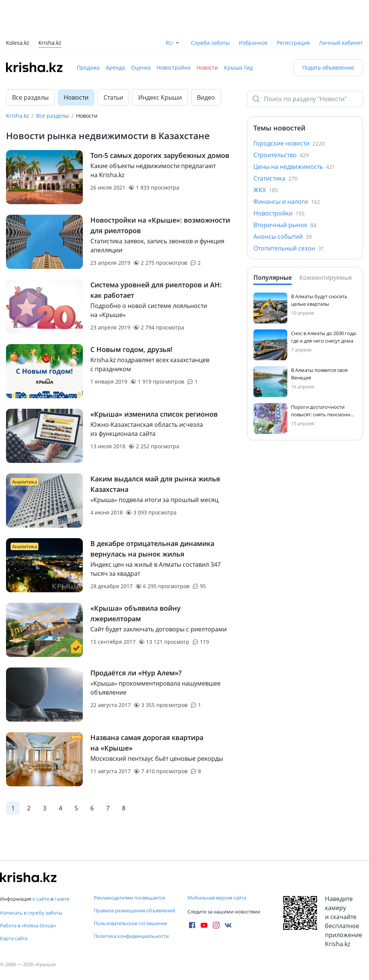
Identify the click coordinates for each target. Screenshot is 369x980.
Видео (206, 97)
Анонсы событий (283, 237)
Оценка (141, 68)
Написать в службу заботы (31, 913)
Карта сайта (14, 938)
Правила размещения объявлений (134, 910)
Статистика (275, 178)
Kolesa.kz (18, 43)
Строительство (281, 155)
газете (62, 899)
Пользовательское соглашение (130, 923)
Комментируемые (326, 278)
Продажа (88, 68)
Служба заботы (210, 43)
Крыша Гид (238, 68)
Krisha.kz (18, 116)
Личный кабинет (341, 43)
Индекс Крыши (160, 97)
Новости (207, 68)
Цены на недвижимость (294, 167)
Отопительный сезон (289, 248)
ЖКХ (266, 190)
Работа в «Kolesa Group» (28, 925)
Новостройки (174, 68)
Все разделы (30, 97)
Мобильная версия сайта (217, 898)
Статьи (113, 97)
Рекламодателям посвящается (129, 898)
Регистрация (293, 43)
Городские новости (289, 143)
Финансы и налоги (287, 202)
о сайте (41, 899)
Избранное (253, 43)
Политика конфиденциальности (131, 936)
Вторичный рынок (285, 225)
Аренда (115, 68)
